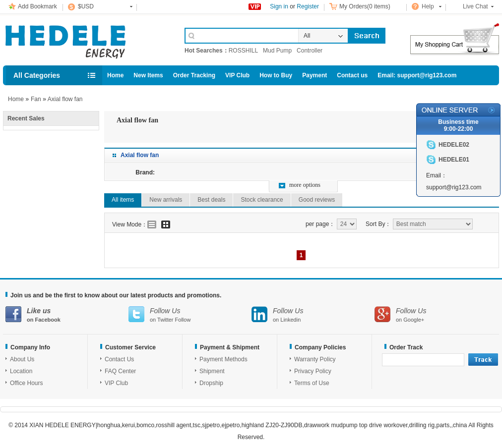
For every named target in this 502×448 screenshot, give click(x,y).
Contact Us (119, 359)
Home (115, 75)
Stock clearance (262, 200)
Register (308, 6)
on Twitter (190, 314)
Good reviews (317, 200)
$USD (86, 6)
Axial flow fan (65, 99)
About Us (22, 359)
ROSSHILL (243, 51)
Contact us (352, 75)
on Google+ (436, 314)
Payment (314, 75)
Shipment (212, 371)
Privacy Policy (313, 371)
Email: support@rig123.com (417, 75)
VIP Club (237, 75)
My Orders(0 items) (365, 6)
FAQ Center (120, 371)
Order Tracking (194, 75)
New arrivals (166, 200)
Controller (310, 51)
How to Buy (276, 75)
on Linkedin (313, 314)
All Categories (37, 75)
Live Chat (475, 6)
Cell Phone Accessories (83, 39)
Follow (183, 320)
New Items (148, 75)
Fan (36, 99)
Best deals (211, 200)
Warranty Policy (315, 359)
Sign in (279, 6)
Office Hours (26, 383)
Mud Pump (277, 51)
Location (21, 371)
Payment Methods (223, 359)
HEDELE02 (454, 145)
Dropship (211, 383)
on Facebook (67, 314)
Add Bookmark (37, 6)
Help (428, 6)
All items (123, 200)
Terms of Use (312, 383)
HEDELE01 (454, 160)
